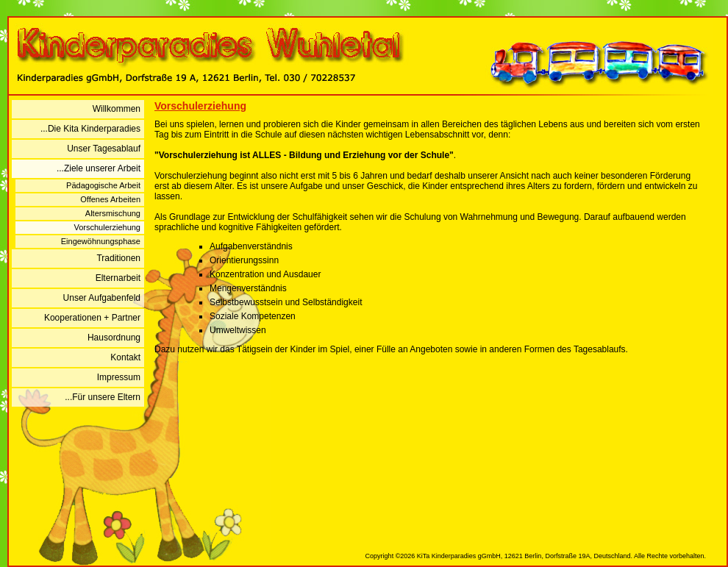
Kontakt (125, 357)
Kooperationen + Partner (92, 318)
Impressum (119, 377)
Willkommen (117, 109)
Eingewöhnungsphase (101, 241)
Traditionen (118, 258)
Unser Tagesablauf (104, 149)
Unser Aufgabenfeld (102, 298)
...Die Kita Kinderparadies (90, 129)
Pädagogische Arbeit (103, 185)
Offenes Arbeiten (110, 199)
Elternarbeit (118, 278)
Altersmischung (113, 213)
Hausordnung (114, 338)
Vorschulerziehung (107, 227)
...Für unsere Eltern (103, 397)
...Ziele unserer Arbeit (99, 168)
